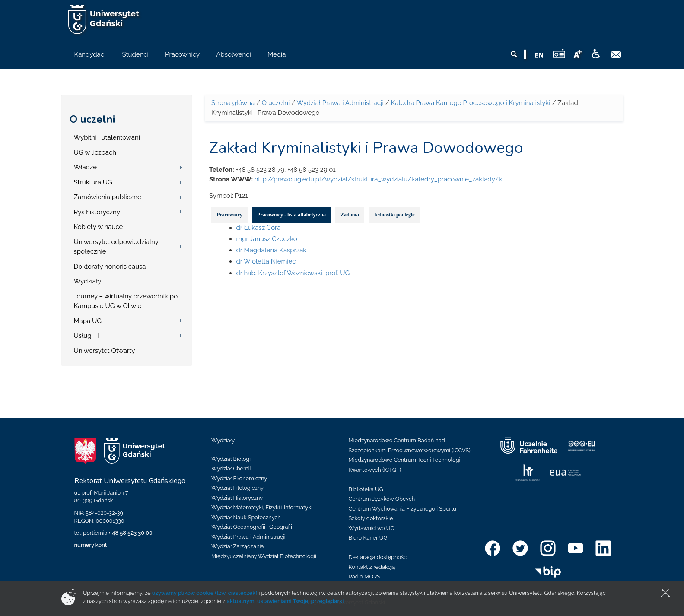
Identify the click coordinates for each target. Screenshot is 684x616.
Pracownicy (229, 215)
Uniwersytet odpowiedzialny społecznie (116, 247)
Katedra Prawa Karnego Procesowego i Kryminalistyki (470, 103)
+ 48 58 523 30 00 (130, 533)
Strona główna (233, 103)
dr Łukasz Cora (259, 228)
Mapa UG (88, 321)
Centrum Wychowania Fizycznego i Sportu (402, 509)
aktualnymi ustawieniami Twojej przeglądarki (285, 601)
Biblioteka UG (366, 489)
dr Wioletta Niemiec (266, 261)
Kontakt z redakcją (372, 567)
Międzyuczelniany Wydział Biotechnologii (264, 556)
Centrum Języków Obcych (382, 499)
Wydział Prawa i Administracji (340, 103)
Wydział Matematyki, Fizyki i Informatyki (262, 507)
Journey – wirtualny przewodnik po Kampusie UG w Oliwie (126, 301)
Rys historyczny (97, 212)
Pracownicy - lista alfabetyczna (291, 215)
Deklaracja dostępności (378, 557)
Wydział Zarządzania (237, 546)
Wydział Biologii (232, 459)
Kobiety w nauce (99, 227)
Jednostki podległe (394, 215)
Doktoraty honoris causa (110, 267)
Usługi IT (87, 336)
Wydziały (88, 281)
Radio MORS (365, 576)
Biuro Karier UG (368, 538)
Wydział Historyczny (237, 498)
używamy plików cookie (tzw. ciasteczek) (205, 593)
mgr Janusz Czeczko (267, 239)
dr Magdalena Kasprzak (272, 250)
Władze (86, 167)
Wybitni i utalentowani (107, 137)
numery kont (91, 545)
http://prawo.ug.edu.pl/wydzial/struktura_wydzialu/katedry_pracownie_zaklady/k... (380, 179)
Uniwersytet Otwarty (105, 351)
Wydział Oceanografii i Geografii (252, 527)
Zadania (350, 215)
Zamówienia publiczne (108, 197)
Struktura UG (93, 182)
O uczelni (92, 119)
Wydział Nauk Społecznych (246, 517)
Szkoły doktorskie (371, 518)
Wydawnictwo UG (372, 528)
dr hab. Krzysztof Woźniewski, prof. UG (293, 273)
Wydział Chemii (231, 468)
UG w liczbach (95, 152)
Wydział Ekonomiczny (239, 478)
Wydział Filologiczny (237, 488)
